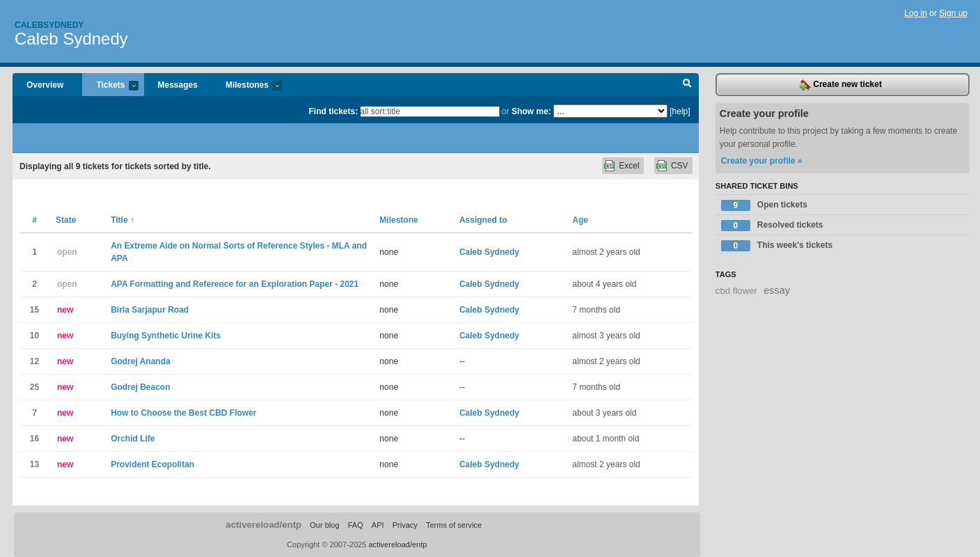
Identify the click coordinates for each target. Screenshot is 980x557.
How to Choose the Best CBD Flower (183, 413)
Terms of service (454, 525)
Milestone (398, 220)
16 (34, 439)
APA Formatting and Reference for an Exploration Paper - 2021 (235, 284)
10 (34, 336)
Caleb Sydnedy (71, 39)
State (66, 220)
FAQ (356, 525)
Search (687, 85)
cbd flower (736, 291)
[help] (680, 111)
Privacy (405, 525)
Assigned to (483, 220)
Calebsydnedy (49, 25)
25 (34, 387)
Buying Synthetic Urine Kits (166, 336)
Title (122, 220)
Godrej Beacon (140, 387)
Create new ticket (841, 85)
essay (777, 290)
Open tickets (764, 205)
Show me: (531, 111)
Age (580, 220)
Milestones (247, 86)
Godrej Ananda (141, 361)
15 (34, 310)
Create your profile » (762, 161)
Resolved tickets (772, 226)
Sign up (953, 13)
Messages (178, 85)
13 (34, 464)
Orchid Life (133, 439)
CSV (680, 166)
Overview (45, 85)
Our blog (324, 525)
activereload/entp (263, 525)
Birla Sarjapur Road (150, 310)
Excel (629, 166)
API (378, 525)
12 (34, 361)
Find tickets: (334, 111)
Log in (916, 13)
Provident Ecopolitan (152, 464)
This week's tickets (777, 246)
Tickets (110, 86)
